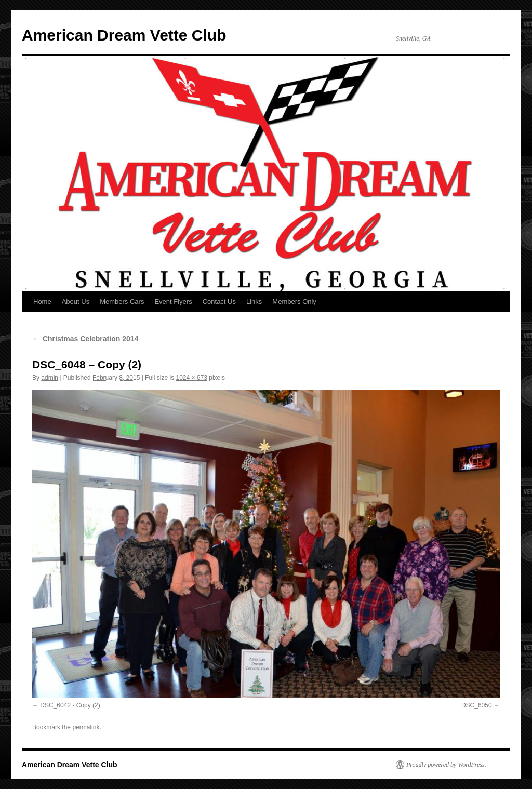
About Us (76, 302)
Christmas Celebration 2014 (85, 339)
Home (42, 302)
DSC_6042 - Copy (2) (70, 705)
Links (254, 302)
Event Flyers (173, 302)
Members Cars (122, 302)
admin (50, 378)
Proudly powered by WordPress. (446, 765)
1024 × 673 (191, 378)
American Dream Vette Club (124, 35)
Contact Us (219, 302)
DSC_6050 (477, 705)
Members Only (294, 302)
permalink (86, 727)
